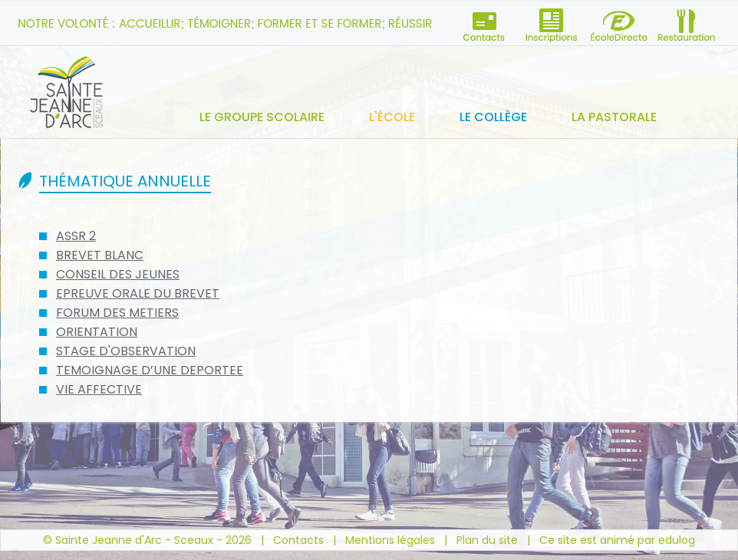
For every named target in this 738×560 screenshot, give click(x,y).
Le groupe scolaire (262, 117)
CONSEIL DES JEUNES (118, 274)
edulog (677, 540)
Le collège (493, 117)
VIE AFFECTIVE (99, 389)
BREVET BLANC (100, 255)
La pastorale (614, 117)
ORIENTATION (97, 332)
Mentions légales (390, 540)
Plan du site (487, 540)
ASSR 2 (76, 236)
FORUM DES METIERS (117, 313)
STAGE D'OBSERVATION (126, 351)
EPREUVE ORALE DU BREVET (138, 293)
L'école (392, 117)
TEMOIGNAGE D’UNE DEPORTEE (150, 370)
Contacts (298, 540)
